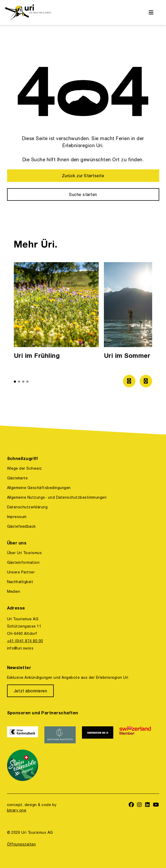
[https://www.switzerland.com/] (135, 735)
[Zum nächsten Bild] (146, 381)
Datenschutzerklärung (27, 507)
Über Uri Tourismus (25, 553)
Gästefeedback (21, 526)
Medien (14, 591)
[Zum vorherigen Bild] (129, 381)
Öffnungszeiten (22, 844)
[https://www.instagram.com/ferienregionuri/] (140, 805)
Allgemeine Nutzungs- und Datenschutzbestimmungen (57, 497)
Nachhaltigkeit (20, 582)
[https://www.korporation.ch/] (98, 735)
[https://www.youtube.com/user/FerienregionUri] (156, 805)
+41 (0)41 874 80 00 (25, 641)
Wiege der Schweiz (25, 468)
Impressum (17, 517)
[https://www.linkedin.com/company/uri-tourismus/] (148, 805)
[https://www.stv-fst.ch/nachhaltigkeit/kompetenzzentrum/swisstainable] (23, 765)
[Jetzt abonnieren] (31, 691)
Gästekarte (17, 478)
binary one (17, 810)
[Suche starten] (83, 194)
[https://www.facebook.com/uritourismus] (131, 805)
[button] (15, 382)
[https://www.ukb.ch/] (23, 735)
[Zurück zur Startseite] (83, 176)
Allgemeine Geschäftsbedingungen (39, 488)
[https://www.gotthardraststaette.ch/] (60, 735)
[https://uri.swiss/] (28, 13)
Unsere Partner (21, 572)
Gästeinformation (23, 562)
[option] (56, 312)
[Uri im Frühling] (56, 312)
